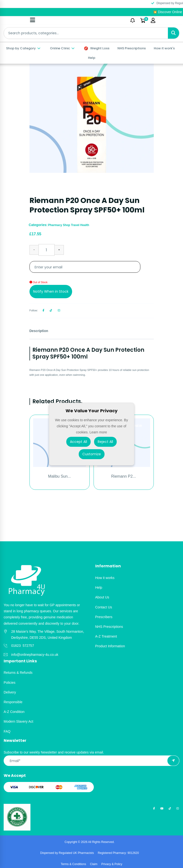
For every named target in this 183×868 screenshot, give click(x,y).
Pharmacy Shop (59, 225)
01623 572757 (23, 646)
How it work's (164, 48)
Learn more (98, 432)
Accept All (78, 441)
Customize (92, 454)
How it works (105, 578)
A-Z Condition (14, 712)
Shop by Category (24, 48)
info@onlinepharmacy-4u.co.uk (35, 655)
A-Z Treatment (106, 636)
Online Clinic (63, 48)
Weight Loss (97, 48)
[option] (92, 118)
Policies (10, 683)
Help (92, 58)
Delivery (10, 692)
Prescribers (104, 617)
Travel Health (80, 225)
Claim (94, 864)
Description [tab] (39, 331)
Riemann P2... (123, 476)
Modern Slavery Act (18, 721)
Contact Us (104, 607)
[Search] (173, 33)
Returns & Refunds (18, 673)
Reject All (105, 441)
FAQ (7, 731)
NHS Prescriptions (132, 48)
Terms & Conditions (73, 864)
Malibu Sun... (59, 476)
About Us (102, 597)
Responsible (13, 702)
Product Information (110, 646)
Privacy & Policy (112, 864)
